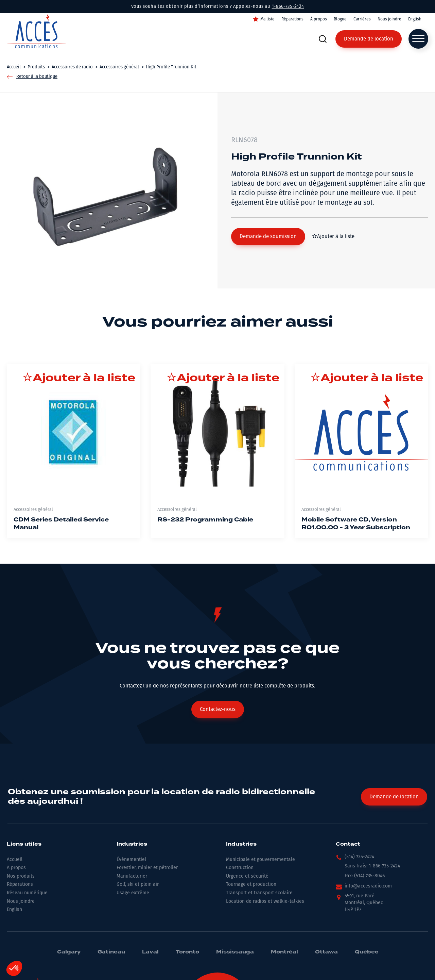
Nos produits (21, 876)
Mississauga (235, 952)
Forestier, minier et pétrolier (147, 868)
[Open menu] (418, 39)
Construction (240, 868)
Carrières (362, 19)
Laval (150, 952)
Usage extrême (133, 893)
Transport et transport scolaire (259, 893)
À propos (319, 19)
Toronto (187, 952)
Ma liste (267, 19)
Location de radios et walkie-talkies (265, 901)
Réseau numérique (27, 893)
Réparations (292, 19)
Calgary (69, 952)
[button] (268, 237)
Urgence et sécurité (247, 876)
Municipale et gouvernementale (260, 859)
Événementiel (131, 859)
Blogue (340, 19)
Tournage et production (251, 884)
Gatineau (111, 952)
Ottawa (326, 952)
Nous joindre (389, 19)
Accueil (15, 859)
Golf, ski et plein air (138, 884)
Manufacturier (132, 876)
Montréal (284, 952)
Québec (367, 952)
